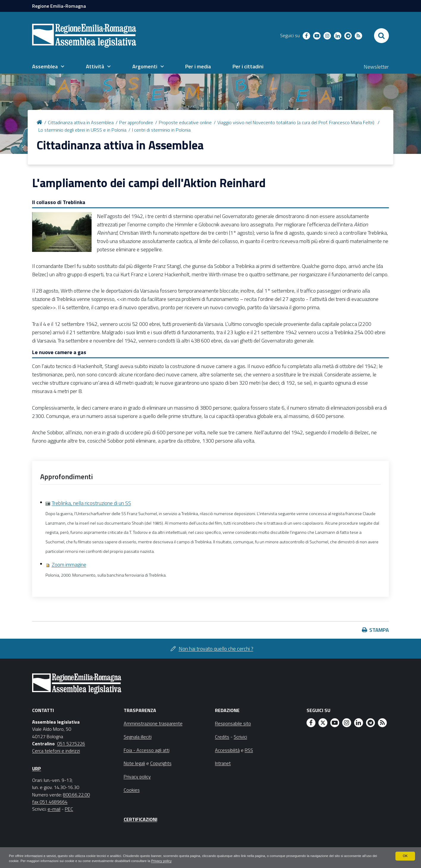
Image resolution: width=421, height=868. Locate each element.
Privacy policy (207, 861)
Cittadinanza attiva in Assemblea (81, 122)
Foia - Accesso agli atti (147, 750)
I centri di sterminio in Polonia (161, 130)
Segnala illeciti (138, 737)
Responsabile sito (233, 723)
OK (405, 856)
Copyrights (161, 763)
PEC (69, 809)
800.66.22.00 (76, 795)
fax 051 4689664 (50, 802)
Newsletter (376, 67)
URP (37, 768)
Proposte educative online (185, 122)
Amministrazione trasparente (153, 723)
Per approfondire (136, 122)
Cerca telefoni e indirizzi (56, 751)
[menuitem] (48, 67)
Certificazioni (140, 819)
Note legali (134, 763)
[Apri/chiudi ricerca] (381, 36)
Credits (222, 737)
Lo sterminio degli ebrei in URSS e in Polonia (82, 130)
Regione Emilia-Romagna (59, 6)
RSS (249, 750)
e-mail (54, 809)
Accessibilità (227, 750)
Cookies (132, 790)
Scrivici (240, 737)
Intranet (223, 763)
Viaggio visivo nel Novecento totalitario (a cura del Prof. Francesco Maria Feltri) (296, 122)
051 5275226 (71, 744)
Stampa (379, 630)
